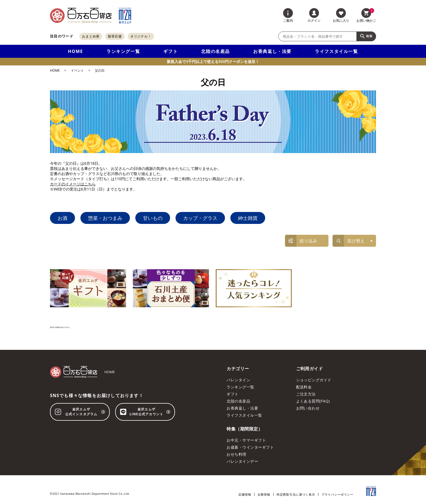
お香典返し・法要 (272, 51)
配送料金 (304, 387)
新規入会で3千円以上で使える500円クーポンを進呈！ (213, 61)
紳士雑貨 (248, 218)
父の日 (100, 71)
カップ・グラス (200, 218)
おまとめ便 (91, 36)
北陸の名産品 (215, 51)
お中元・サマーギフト (246, 440)
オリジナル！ (141, 36)
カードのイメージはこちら (73, 184)
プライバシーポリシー (337, 494)
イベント (77, 71)
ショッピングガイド (314, 380)
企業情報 (264, 494)
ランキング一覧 (123, 51)
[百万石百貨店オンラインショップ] (81, 15)
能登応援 (115, 36)
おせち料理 (236, 454)
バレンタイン (238, 380)
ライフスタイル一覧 (336, 51)
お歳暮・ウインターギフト (250, 447)
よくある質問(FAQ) (313, 401)
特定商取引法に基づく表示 (296, 494)
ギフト (170, 51)
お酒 (62, 218)
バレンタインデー (242, 461)
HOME (75, 51)
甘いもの (153, 218)
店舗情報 (245, 494)
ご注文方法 (306, 394)
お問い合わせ (308, 408)
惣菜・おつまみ (105, 218)
